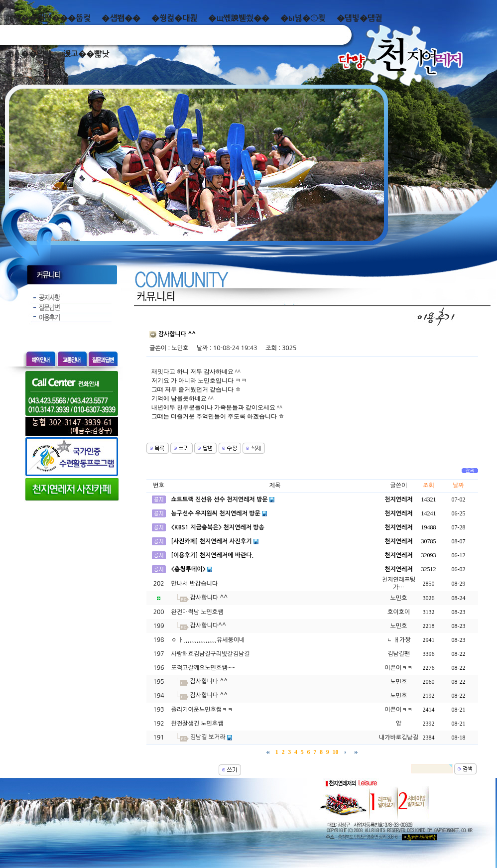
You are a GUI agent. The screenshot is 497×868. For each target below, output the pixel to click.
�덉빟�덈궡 (360, 18)
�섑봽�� (121, 18)
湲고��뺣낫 (86, 54)
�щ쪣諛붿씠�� (239, 18)
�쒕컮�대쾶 (174, 18)
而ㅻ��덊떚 (29, 54)
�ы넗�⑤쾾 (303, 18)
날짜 (458, 486)
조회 (429, 486)
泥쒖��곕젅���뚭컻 (48, 18)
